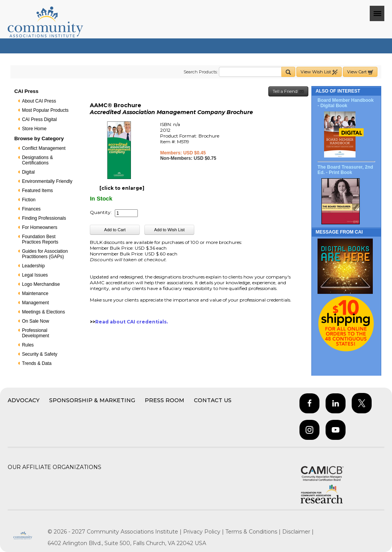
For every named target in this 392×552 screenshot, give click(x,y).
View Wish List (319, 72)
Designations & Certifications (37, 160)
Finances (31, 209)
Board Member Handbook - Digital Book (346, 103)
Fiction (29, 200)
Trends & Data (37, 363)
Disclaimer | (298, 532)
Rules (28, 345)
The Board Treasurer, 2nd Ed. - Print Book (345, 170)
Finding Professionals (44, 218)
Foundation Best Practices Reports (40, 239)
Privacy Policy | (204, 532)
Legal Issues (35, 275)
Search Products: (201, 72)
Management (35, 303)
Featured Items (37, 191)
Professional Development (36, 333)
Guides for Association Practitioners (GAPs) (45, 254)
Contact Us (213, 400)
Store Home (34, 129)
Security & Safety (40, 354)
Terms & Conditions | (254, 532)
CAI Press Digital (39, 119)
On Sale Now (36, 321)
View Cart (360, 72)
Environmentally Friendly (47, 181)
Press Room (165, 400)
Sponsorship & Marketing (92, 400)
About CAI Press (39, 101)
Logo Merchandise (41, 284)
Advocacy (24, 400)
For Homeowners (40, 227)
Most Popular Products (45, 110)
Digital (28, 172)
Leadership (33, 266)
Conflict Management (44, 148)
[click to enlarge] (122, 188)
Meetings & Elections (43, 312)
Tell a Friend (288, 92)
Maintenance (35, 293)
